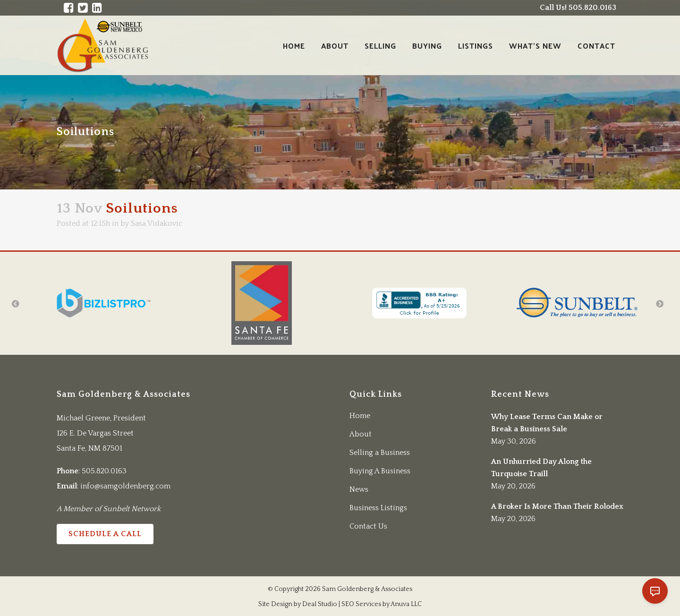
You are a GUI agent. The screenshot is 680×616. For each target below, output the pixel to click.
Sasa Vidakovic (157, 223)
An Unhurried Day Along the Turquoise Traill (541, 468)
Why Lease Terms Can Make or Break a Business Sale (547, 423)
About (361, 434)
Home (360, 416)
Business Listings (378, 508)
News (359, 489)
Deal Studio (320, 604)
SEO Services (361, 604)
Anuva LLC (406, 604)
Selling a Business (380, 453)
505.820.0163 (104, 471)
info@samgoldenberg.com (125, 486)
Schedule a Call (105, 534)
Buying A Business (380, 471)
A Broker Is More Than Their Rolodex (557, 506)
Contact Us (368, 526)
